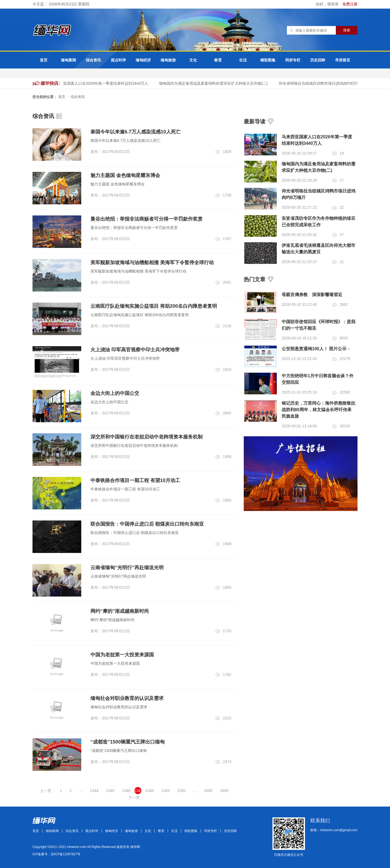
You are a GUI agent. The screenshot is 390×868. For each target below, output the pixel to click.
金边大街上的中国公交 (115, 393)
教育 (218, 60)
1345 (110, 791)
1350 (181, 791)
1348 (149, 791)
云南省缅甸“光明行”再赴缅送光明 (127, 568)
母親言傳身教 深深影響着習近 (312, 295)
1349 (165, 791)
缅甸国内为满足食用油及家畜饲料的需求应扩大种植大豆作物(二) (214, 83)
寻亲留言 (343, 60)
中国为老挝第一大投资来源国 (122, 655)
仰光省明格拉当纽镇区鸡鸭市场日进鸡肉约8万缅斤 (323, 83)
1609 (224, 791)
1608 (208, 791)
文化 (193, 60)
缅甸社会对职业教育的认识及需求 (127, 698)
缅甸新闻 (69, 60)
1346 (126, 791)
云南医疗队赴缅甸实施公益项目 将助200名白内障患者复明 (154, 306)
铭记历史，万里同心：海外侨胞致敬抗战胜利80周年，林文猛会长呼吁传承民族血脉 (318, 410)
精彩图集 (268, 60)
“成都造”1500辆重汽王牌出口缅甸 (128, 742)
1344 (94, 791)
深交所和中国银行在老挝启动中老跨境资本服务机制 (147, 437)
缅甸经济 (143, 60)
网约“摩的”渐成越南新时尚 (120, 611)
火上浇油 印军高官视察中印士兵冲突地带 (135, 350)
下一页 (134, 798)
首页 (44, 60)
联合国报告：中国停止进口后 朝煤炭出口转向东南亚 (147, 524)
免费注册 (350, 4)
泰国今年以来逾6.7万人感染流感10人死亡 (136, 132)
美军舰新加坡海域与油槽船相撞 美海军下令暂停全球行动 (152, 263)
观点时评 (118, 60)
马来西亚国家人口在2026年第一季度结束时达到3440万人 (101, 83)
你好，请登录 (328, 4)
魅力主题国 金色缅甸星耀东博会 (125, 175)
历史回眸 (318, 60)
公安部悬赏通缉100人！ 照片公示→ (316, 349)
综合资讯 (93, 60)
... (81, 791)
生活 (243, 60)
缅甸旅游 (168, 60)
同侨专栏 (293, 60)
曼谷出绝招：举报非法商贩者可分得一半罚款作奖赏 (147, 219)
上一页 (45, 791)
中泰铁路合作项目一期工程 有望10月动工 (135, 480)
